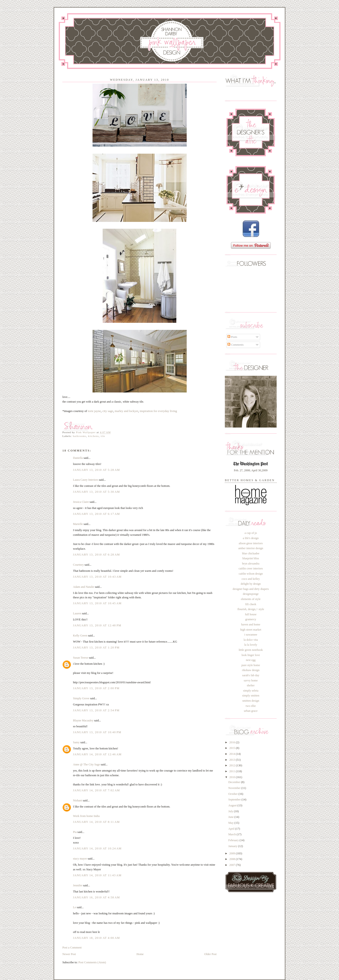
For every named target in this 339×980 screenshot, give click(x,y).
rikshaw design (251, 670)
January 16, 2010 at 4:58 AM (96, 897)
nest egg (251, 660)
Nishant (77, 800)
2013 (233, 760)
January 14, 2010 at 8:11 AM (96, 822)
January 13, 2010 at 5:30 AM (96, 492)
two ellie (251, 706)
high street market (251, 630)
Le (75, 907)
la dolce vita (251, 640)
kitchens (93, 436)
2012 (233, 765)
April (232, 829)
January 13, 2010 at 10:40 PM (97, 732)
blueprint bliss (251, 558)
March (232, 834)
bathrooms (79, 436)
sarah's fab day (251, 675)
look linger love (251, 655)
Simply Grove (81, 698)
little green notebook (251, 650)
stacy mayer (80, 859)
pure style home (251, 665)
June (231, 817)
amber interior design (251, 548)
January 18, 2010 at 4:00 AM (96, 938)
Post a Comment (72, 948)
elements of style (251, 599)
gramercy (251, 619)
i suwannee (251, 635)
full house (251, 614)
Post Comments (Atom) (92, 962)
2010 (233, 777)
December (235, 782)
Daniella (78, 458)
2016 (233, 742)
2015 (233, 748)
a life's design (251, 538)
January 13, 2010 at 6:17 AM (96, 514)
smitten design (251, 701)
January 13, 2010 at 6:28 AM (96, 555)
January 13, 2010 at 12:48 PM (97, 625)
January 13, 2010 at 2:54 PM (96, 710)
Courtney (78, 565)
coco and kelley (251, 579)
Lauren (77, 613)
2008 (233, 859)
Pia (75, 832)
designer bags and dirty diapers (251, 589)
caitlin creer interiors (251, 568)
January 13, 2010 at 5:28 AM (96, 470)
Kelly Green (80, 636)
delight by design (251, 584)
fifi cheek (251, 604)
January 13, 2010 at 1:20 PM (96, 648)
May (231, 823)
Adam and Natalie (84, 587)
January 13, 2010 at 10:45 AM (97, 603)
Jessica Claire (81, 502)
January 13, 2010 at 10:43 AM (97, 577)
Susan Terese (81, 658)
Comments (236, 345)
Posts (232, 337)
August (233, 805)
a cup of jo (251, 533)
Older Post (210, 954)
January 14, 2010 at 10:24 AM (97, 848)
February (234, 840)
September (235, 800)
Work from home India (86, 816)
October (233, 794)
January (233, 846)
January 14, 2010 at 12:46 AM (97, 754)
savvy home (251, 680)
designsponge (251, 594)
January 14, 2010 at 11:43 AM (97, 875)
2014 (233, 754)
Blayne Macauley (83, 720)
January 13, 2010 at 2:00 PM (96, 688)
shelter (251, 685)
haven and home (251, 624)
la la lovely (251, 645)
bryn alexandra (251, 564)
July (231, 811)
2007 (233, 865)
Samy (76, 742)
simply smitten (251, 696)
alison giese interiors (251, 543)
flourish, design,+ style (251, 609)
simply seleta (251, 691)
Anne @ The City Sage (87, 764)
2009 (233, 853)
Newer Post (69, 954)
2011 (232, 771)
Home (140, 954)
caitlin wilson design (251, 574)
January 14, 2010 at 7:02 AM (96, 790)
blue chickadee (251, 553)
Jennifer (78, 885)
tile (103, 436)
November (235, 788)
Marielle (78, 524)
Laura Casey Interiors (86, 480)
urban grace (251, 711)
